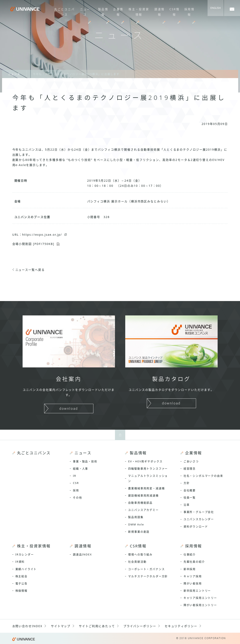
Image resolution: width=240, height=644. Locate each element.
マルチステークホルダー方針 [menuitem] (148, 576)
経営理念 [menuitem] (190, 469)
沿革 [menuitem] (187, 505)
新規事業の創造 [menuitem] (139, 532)
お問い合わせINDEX (27, 626)
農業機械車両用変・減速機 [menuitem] (146, 488)
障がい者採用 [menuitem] (193, 583)
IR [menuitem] (75, 476)
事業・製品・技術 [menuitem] (85, 461)
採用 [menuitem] (76, 490)
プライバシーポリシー (140, 626)
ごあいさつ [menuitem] (191, 461)
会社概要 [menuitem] (190, 490)
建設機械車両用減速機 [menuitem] (143, 495)
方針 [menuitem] (187, 483)
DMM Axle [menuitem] (136, 524)
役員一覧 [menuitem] (190, 497)
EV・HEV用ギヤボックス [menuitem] (145, 461)
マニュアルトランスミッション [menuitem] (148, 478)
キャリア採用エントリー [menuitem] (200, 598)
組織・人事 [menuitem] (80, 469)
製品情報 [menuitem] (102, 11)
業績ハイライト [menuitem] (26, 569)
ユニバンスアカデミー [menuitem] (143, 510)
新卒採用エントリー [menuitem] (197, 591)
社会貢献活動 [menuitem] (137, 562)
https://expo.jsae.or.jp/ (42, 235)
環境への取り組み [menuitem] (140, 554)
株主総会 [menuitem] (21, 576)
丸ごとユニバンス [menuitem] (64, 11)
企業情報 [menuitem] (117, 11)
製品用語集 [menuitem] (136, 517)
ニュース (14, 74)
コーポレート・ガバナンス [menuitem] (146, 569)
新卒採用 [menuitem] (190, 569)
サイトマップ (61, 626)
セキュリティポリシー (181, 626)
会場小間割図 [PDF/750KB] (33, 244)
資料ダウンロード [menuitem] (196, 526)
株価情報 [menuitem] (21, 591)
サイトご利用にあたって (97, 626)
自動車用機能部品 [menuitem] (140, 503)
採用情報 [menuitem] (188, 11)
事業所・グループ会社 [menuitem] (199, 512)
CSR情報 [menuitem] (174, 11)
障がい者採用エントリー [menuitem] (200, 605)
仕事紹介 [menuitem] (190, 554)
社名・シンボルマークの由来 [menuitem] (203, 476)
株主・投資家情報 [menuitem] (138, 11)
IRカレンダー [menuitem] (25, 554)
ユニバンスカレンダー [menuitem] (199, 519)
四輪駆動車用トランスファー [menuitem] (148, 469)
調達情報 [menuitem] (159, 11)
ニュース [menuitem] (84, 11)
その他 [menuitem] (77, 497)
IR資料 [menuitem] (20, 562)
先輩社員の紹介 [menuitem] (194, 562)
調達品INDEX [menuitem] (82, 554)
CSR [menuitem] (76, 483)
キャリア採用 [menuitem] (193, 576)
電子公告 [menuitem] (21, 583)
